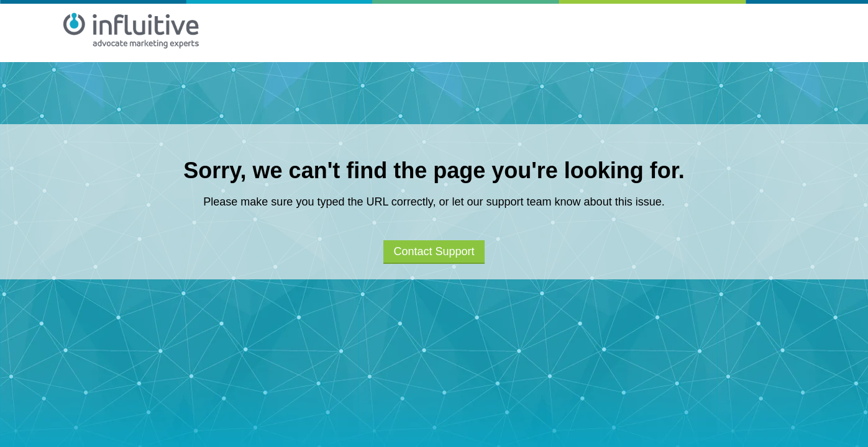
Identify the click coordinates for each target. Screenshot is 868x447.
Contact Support (434, 251)
